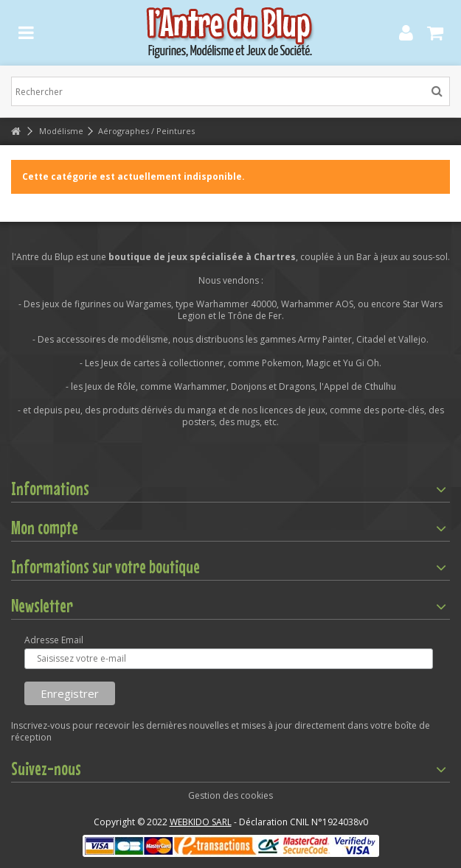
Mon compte (45, 528)
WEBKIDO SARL (201, 822)
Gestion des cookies (230, 795)
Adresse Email (54, 640)
